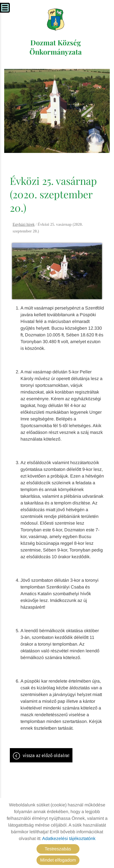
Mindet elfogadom (58, 860)
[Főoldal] (56, 20)
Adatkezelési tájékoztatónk (69, 838)
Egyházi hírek (24, 224)
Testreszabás (58, 849)
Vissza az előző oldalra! (46, 756)
